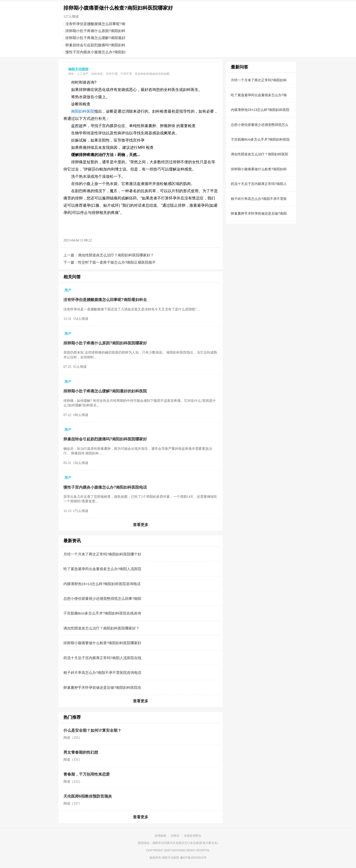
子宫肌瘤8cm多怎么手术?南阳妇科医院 (260, 139)
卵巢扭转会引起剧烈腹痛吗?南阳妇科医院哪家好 (105, 439)
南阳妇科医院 (83, 111)
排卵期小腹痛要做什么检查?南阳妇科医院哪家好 (102, 643)
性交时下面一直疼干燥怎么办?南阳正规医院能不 (117, 262)
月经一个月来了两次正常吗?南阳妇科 (259, 80)
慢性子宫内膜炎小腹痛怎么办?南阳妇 (95, 52)
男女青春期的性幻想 (81, 752)
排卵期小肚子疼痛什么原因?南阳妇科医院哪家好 (105, 343)
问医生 (175, 836)
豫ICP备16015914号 (193, 858)
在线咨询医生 (193, 836)
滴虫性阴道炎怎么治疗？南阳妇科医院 (260, 154)
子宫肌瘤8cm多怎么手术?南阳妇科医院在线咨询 (102, 613)
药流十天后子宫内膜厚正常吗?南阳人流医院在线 (102, 658)
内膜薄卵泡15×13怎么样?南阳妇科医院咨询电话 (102, 584)
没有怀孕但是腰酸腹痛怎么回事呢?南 (95, 24)
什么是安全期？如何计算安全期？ (92, 730)
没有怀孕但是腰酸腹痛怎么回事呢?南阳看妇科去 (105, 300)
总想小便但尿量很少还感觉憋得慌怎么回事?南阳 (102, 598)
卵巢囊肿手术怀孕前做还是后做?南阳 (259, 213)
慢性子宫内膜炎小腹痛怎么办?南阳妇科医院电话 (105, 487)
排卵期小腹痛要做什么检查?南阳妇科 (259, 169)
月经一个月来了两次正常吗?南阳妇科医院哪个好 (102, 554)
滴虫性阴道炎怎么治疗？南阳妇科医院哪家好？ (116, 255)
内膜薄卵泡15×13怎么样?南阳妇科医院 (260, 110)
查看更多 (141, 525)
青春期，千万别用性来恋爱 (87, 774)
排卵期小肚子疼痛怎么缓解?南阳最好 (95, 38)
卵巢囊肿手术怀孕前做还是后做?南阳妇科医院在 (102, 687)
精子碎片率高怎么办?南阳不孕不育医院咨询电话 (102, 673)
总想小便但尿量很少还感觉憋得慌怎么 (260, 125)
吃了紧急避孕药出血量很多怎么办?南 (259, 95)
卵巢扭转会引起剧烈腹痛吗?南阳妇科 (95, 45)
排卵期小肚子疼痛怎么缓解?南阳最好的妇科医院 (105, 391)
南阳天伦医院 (171, 858)
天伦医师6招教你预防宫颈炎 (88, 796)
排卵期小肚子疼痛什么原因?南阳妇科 (95, 31)
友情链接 (160, 836)
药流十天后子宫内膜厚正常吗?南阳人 (259, 184)
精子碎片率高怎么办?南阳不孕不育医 (259, 199)
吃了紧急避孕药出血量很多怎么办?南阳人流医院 (102, 569)
